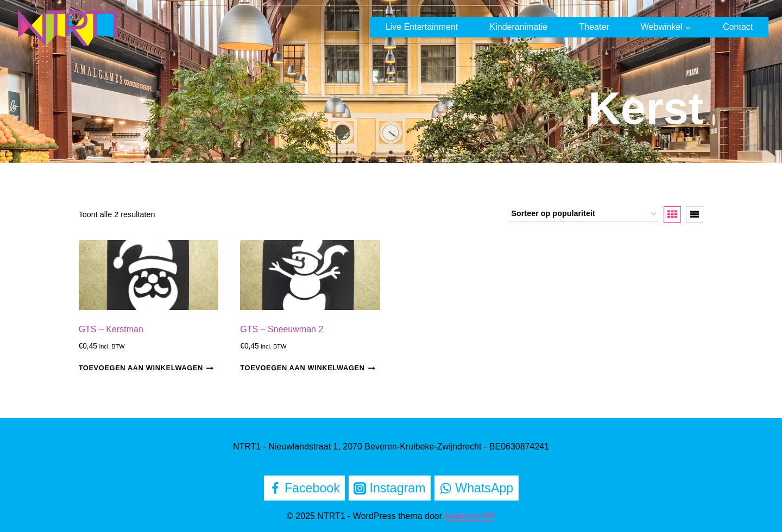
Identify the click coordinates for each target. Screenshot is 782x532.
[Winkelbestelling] (584, 214)
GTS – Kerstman (111, 329)
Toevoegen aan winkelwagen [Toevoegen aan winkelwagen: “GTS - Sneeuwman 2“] (308, 368)
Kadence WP (470, 516)
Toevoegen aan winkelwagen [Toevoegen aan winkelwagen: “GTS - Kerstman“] (146, 368)
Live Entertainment (422, 27)
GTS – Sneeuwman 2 (282, 329)
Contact (738, 27)
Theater (594, 27)
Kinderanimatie (519, 27)
